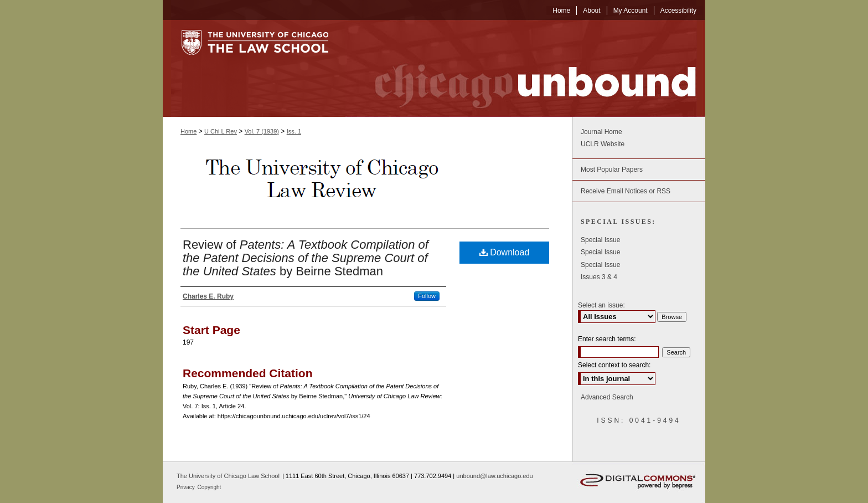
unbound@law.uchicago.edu (494, 476)
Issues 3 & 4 (599, 277)
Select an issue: (601, 305)
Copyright (210, 487)
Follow (427, 296)
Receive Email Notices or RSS (626, 191)
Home (188, 131)
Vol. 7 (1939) (262, 131)
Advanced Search (607, 397)
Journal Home (601, 132)
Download (505, 252)
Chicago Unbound (525, 68)
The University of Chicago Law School (228, 476)
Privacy (187, 487)
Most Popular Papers (612, 170)
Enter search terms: (607, 339)
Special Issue (600, 240)
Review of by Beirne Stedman (306, 258)
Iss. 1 (294, 131)
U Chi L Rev (221, 131)
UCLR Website (603, 144)
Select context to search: (614, 365)
